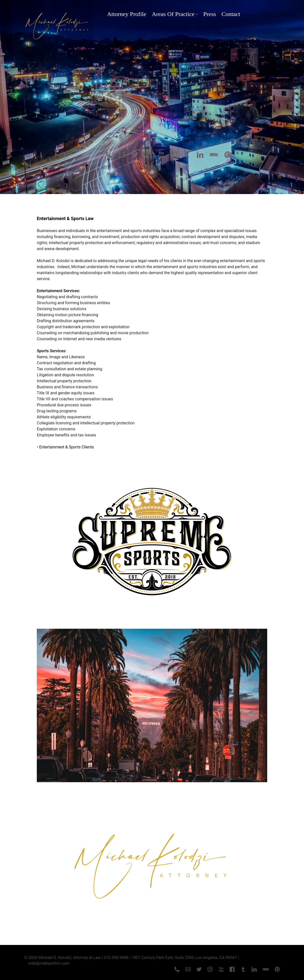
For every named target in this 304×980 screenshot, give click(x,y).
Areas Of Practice (173, 14)
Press (210, 14)
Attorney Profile (127, 14)
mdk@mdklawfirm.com (49, 963)
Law (90, 218)
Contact (231, 14)
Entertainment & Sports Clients (66, 447)
